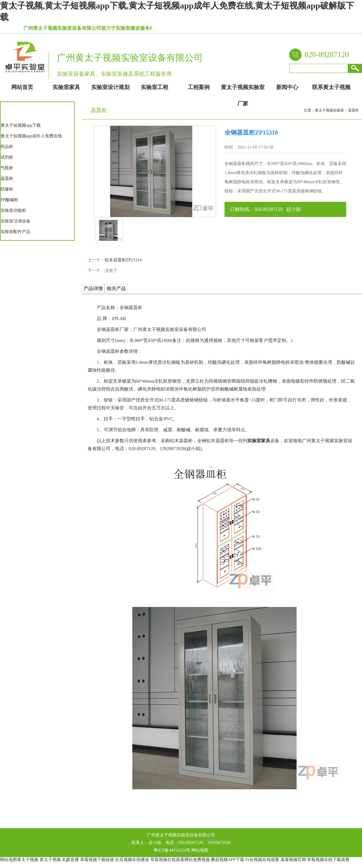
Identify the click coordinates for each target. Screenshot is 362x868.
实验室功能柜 (13, 210)
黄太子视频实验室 (329, 110)
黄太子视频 (28, 860)
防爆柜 (7, 189)
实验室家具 (259, 441)
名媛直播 (70, 860)
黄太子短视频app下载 (21, 125)
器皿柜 (7, 179)
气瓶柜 (7, 168)
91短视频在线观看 (262, 860)
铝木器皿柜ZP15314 (123, 260)
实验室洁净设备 (16, 221)
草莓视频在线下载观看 (328, 860)
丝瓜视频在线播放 (132, 860)
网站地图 (200, 850)
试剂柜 (7, 157)
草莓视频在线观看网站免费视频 (180, 860)
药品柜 (7, 147)
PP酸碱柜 (9, 200)
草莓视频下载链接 (97, 860)
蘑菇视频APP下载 (228, 860)
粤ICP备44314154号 (172, 850)
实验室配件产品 (16, 232)
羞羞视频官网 (293, 860)
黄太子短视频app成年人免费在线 (31, 136)
